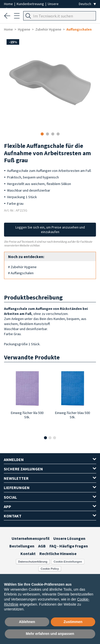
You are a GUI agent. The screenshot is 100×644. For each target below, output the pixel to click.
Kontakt (28, 554)
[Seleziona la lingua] (87, 4)
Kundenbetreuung (31, 4)
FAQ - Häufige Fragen (69, 546)
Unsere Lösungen (69, 538)
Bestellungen (22, 546)
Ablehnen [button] (27, 622)
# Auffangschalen (21, 273)
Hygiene (24, 29)
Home (9, 4)
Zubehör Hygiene (48, 29)
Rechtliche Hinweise (58, 554)
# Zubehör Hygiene (22, 267)
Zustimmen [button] (73, 622)
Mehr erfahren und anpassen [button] (50, 634)
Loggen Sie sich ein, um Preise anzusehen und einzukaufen (50, 229)
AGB (42, 546)
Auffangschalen (79, 29)
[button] (45, 438)
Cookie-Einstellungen (68, 562)
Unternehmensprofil (31, 538)
